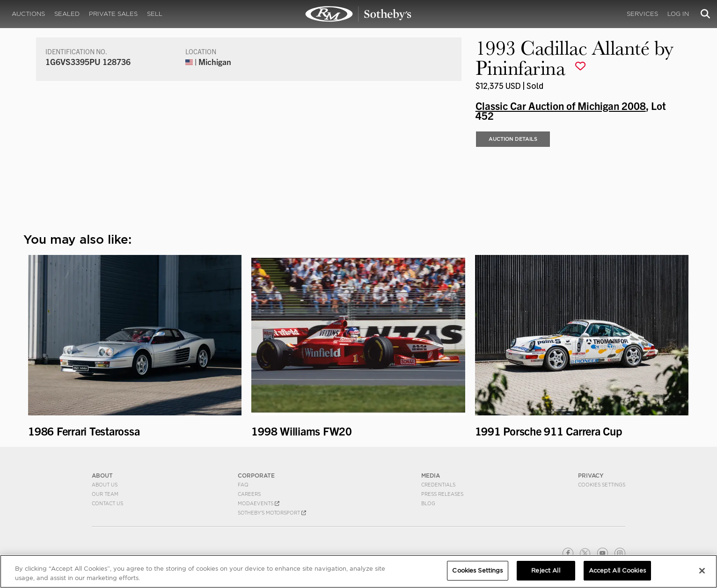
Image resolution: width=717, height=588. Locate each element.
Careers (249, 494)
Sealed (67, 14)
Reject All (545, 571)
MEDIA (431, 475)
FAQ (243, 485)
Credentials (438, 485)
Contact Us (107, 503)
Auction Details (513, 139)
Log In (678, 14)
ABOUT (102, 475)
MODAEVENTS (259, 503)
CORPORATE (256, 475)
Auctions (28, 14)
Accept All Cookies (617, 571)
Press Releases (442, 494)
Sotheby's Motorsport (272, 513)
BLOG (428, 503)
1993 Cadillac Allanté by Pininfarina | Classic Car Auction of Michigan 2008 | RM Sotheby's (358, 14)
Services (642, 14)
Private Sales (113, 14)
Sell (155, 14)
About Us (105, 485)
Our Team (105, 494)
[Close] (702, 571)
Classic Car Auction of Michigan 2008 (561, 105)
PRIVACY (591, 475)
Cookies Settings (602, 485)
